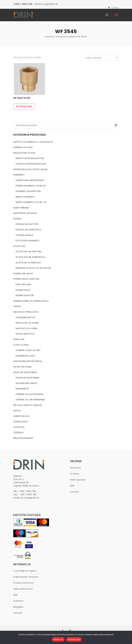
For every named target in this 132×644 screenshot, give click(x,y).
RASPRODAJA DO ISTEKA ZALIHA (30, 169)
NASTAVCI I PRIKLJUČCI (26, 312)
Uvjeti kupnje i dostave (26, 577)
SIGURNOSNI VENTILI (26, 383)
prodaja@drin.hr (30, 498)
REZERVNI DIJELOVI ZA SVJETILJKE (33, 268)
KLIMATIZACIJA (21, 416)
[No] (128, 637)
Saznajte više (74, 639)
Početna (49, 37)
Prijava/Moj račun (23, 589)
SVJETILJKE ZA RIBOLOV (28, 263)
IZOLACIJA (19, 427)
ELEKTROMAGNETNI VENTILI (28, 361)
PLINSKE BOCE (23, 290)
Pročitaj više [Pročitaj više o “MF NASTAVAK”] (24, 106)
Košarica (18, 601)
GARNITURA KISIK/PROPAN (30, 180)
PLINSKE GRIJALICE (23, 274)
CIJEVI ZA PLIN (21, 345)
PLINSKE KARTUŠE (25, 295)
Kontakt (74, 492)
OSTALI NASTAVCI (25, 334)
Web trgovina (78, 480)
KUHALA (18, 219)
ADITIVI (17, 411)
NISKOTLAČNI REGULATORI (30, 158)
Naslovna (75, 468)
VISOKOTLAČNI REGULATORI (31, 164)
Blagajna (18, 607)
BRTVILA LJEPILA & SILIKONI (28, 405)
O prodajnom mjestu (25, 571)
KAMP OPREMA (21, 208)
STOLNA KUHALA (24, 235)
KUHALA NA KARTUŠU (27, 224)
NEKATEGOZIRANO (23, 438)
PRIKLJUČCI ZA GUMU (27, 323)
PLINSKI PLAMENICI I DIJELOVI (31, 186)
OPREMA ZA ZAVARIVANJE (29, 394)
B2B (72, 486)
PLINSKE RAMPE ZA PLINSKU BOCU (31, 301)
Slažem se (58, 639)
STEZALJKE (19, 339)
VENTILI (17, 306)
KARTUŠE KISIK (23, 284)
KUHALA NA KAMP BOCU (29, 230)
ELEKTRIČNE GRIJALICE (25, 213)
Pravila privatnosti (23, 583)
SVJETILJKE (19, 246)
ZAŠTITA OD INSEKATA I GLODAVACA (33, 142)
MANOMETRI (22, 389)
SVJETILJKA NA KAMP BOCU (30, 257)
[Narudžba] (101, 58)
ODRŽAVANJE (21, 422)
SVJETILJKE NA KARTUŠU (29, 251)
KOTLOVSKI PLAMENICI (28, 241)
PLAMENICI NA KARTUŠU (28, 191)
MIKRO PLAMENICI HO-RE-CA (31, 202)
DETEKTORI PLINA (22, 367)
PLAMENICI (19, 175)
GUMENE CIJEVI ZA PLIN (28, 350)
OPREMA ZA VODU (23, 147)
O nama (75, 474)
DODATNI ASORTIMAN (25, 372)
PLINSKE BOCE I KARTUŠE (26, 279)
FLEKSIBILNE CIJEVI (25, 356)
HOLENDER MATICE (25, 317)
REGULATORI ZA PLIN (24, 153)
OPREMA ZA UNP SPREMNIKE (30, 400)
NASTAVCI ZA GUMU (27, 328)
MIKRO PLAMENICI (25, 197)
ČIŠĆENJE (18, 433)
